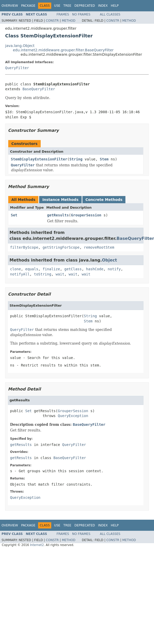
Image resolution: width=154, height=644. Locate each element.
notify (114, 269)
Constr (52, 21)
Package (28, 6)
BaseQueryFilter (39, 89)
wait (60, 274)
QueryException (73, 416)
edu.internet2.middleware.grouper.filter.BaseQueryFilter (63, 50)
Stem (104, 159)
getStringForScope (61, 247)
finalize (51, 269)
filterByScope (24, 247)
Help (115, 6)
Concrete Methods (104, 200)
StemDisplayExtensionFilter (39, 159)
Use (57, 6)
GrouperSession (86, 215)
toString (43, 274)
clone (15, 269)
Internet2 (37, 545)
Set (14, 215)
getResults (58, 215)
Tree (67, 6)
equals (32, 269)
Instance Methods (60, 200)
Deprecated (85, 6)
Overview (10, 6)
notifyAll (20, 274)
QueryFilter (17, 68)
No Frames (81, 14)
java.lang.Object (20, 46)
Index (103, 6)
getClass (73, 269)
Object (110, 260)
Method (69, 21)
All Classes (110, 14)
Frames (63, 14)
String (76, 159)
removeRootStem (99, 247)
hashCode (95, 269)
